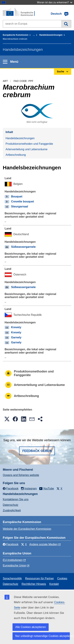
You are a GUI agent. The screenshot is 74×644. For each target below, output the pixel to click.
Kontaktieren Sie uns (16, 499)
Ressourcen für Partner (40, 578)
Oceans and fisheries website (21, 475)
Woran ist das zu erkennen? (55, 2)
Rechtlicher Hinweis (34, 584)
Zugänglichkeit (12, 510)
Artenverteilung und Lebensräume (26, 149)
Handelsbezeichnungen (51, 35)
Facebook (11, 544)
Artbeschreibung (16, 155)
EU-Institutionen (13, 560)
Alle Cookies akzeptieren (31, 627)
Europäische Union (15, 566)
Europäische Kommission (16, 35)
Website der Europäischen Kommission (27, 529)
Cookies (62, 578)
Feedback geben (37, 451)
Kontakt (54, 584)
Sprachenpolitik (12, 578)
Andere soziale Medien (44, 544)
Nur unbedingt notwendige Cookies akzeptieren (43, 636)
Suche (66, 24)
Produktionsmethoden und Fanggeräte (29, 144)
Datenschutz (11, 505)
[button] (7, 419)
